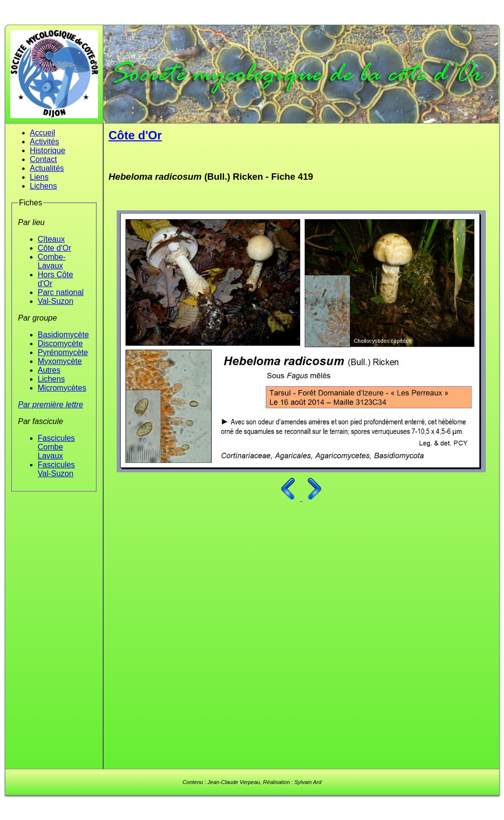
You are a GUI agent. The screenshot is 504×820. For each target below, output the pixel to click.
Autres (49, 370)
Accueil (43, 133)
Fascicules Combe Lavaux (57, 447)
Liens (39, 177)
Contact (44, 159)
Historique (48, 150)
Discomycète (61, 344)
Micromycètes (62, 388)
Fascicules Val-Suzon (57, 469)
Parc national (61, 292)
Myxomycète (60, 361)
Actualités (47, 168)
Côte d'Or (55, 248)
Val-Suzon (56, 301)
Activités (45, 142)
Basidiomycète (63, 335)
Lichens (44, 186)
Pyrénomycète (63, 352)
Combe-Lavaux (52, 261)
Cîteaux (51, 239)
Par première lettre (51, 405)
